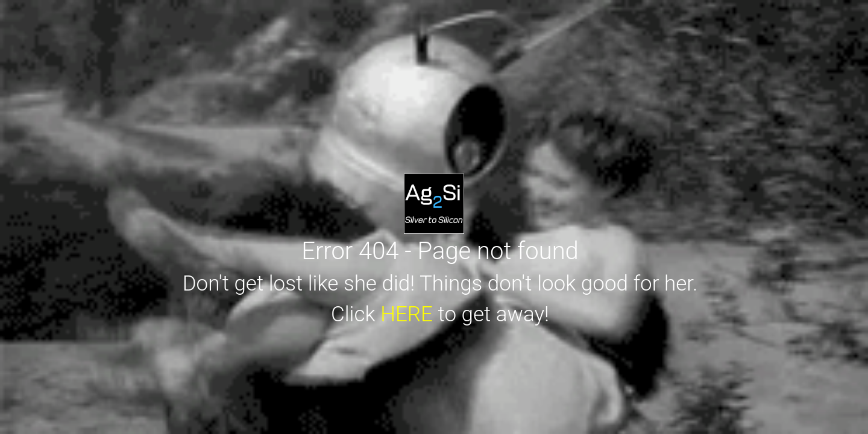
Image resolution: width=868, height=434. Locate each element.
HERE (407, 314)
